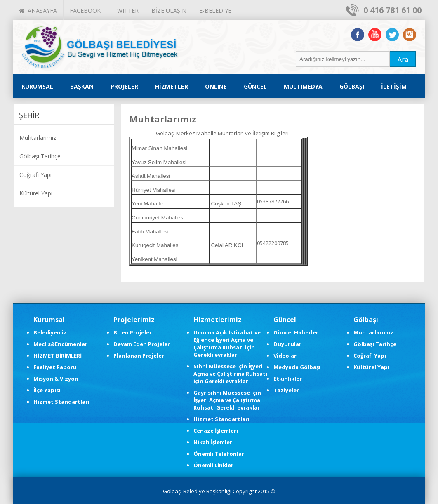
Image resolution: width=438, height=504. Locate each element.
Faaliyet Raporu (55, 367)
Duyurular (287, 344)
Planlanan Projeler (139, 356)
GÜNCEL (255, 86)
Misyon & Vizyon (56, 379)
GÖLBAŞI (352, 86)
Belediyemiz (50, 332)
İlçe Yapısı (47, 390)
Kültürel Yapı (36, 193)
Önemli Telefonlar (219, 454)
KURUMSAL (37, 86)
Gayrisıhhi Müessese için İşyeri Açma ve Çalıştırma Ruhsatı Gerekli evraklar (227, 400)
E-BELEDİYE (215, 11)
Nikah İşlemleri (214, 442)
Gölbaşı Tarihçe (40, 156)
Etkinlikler (288, 379)
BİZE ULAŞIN (169, 11)
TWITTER (126, 11)
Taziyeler (286, 390)
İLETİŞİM (394, 86)
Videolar (285, 356)
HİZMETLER (172, 86)
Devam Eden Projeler (142, 344)
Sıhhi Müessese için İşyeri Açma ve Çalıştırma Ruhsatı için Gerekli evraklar (230, 374)
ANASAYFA (38, 11)
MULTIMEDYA (303, 86)
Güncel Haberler (296, 332)
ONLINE (216, 86)
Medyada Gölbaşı (297, 367)
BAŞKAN (82, 86)
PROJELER (124, 86)
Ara (403, 59)
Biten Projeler (133, 332)
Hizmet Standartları (61, 402)
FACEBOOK (85, 11)
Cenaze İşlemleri (216, 431)
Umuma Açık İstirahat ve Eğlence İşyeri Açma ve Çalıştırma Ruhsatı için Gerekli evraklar (227, 344)
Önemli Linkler (213, 465)
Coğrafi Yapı (35, 175)
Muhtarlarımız (38, 138)
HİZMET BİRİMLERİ (58, 356)
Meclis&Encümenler (60, 344)
